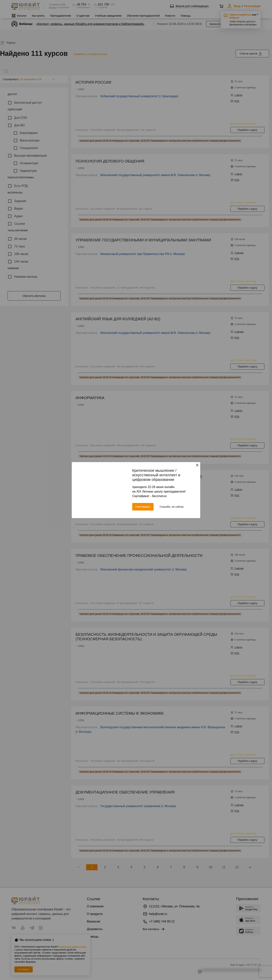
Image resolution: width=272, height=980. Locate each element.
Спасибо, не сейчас (172, 507)
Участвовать (143, 507)
